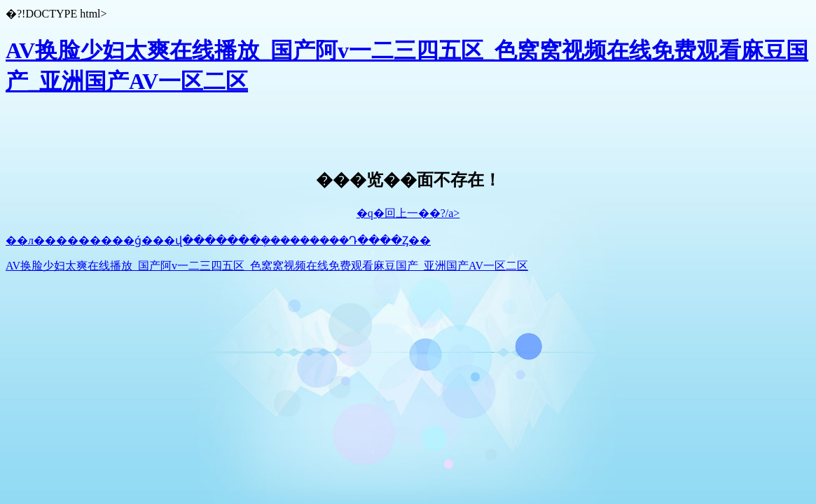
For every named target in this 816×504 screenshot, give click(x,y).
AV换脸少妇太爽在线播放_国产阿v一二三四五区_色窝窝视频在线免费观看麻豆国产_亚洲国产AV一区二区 (267, 266)
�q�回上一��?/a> (408, 213)
